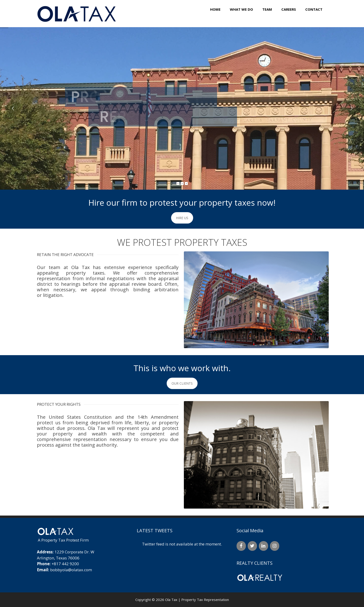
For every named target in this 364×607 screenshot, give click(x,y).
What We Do (241, 9)
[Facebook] (241, 546)
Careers (289, 9)
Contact (314, 9)
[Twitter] (252, 546)
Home (215, 9)
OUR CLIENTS (182, 383)
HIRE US (182, 218)
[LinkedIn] (263, 546)
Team (267, 9)
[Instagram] (275, 546)
